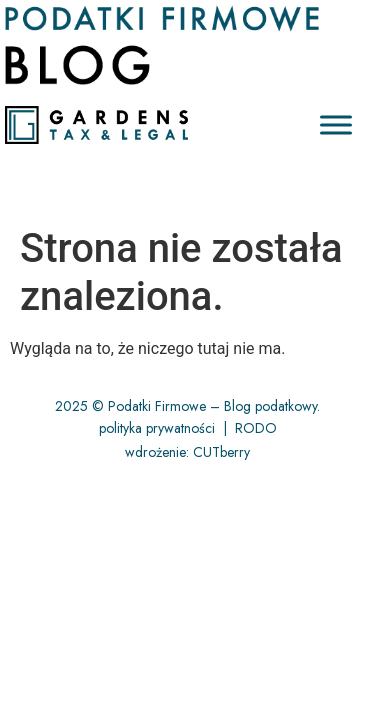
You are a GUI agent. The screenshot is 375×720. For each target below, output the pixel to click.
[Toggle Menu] (336, 125)
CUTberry (221, 452)
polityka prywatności (157, 428)
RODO (256, 428)
